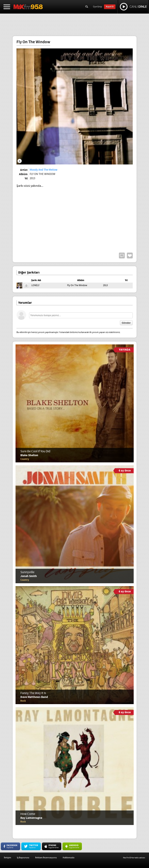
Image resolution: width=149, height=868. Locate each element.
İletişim (7, 858)
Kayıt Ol (110, 7)
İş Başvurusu (23, 858)
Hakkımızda (68, 858)
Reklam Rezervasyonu (46, 858)
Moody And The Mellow (44, 170)
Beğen (130, 255)
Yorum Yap (122, 255)
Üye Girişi (97, 7)
